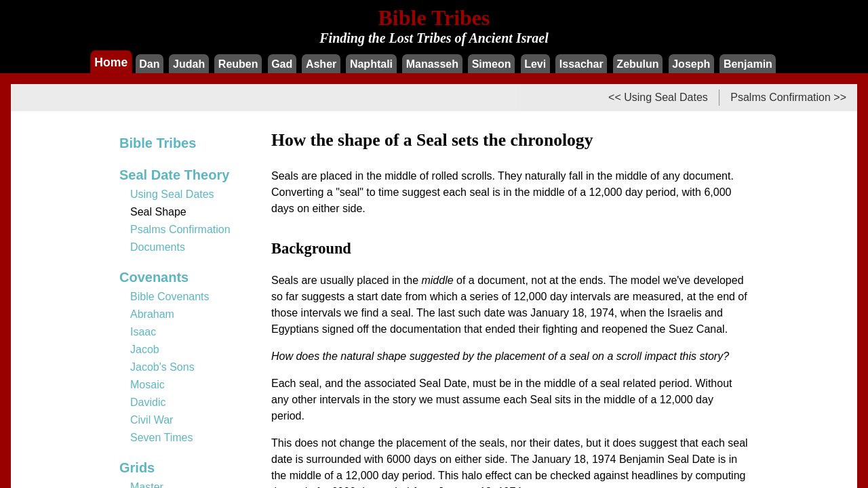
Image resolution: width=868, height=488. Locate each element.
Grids (137, 468)
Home (111, 62)
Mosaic (147, 385)
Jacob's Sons (162, 367)
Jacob (145, 349)
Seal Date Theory (174, 175)
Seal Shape (158, 212)
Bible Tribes (158, 143)
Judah (189, 64)
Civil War (152, 420)
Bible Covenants (170, 297)
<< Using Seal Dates (658, 97)
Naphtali (371, 64)
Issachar (581, 64)
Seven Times (161, 438)
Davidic (148, 402)
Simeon (492, 64)
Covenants (154, 277)
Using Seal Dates (172, 194)
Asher (321, 64)
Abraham (152, 314)
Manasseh (432, 64)
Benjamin (748, 64)
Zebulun (637, 64)
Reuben (238, 64)
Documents (158, 247)
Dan (149, 64)
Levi (535, 64)
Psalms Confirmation (180, 229)
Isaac (143, 332)
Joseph (691, 64)
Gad (282, 64)
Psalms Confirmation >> (788, 97)
